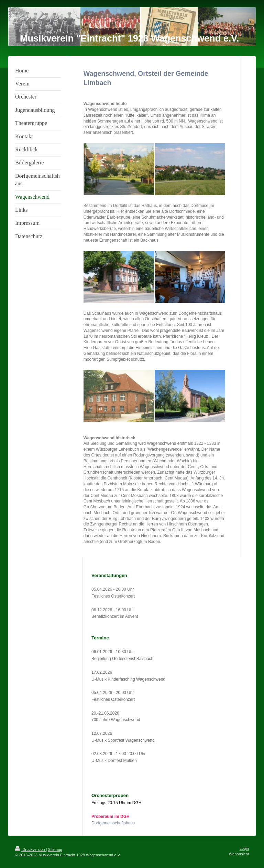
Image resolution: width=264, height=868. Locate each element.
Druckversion (31, 849)
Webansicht (239, 854)
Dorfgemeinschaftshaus (113, 823)
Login (244, 848)
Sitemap (55, 849)
